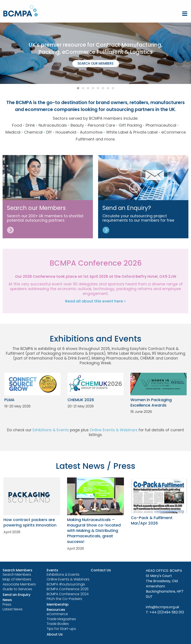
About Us (55, 634)
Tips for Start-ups (61, 629)
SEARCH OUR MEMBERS (95, 63)
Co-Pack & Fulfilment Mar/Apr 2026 (152, 520)
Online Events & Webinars (114, 430)
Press (7, 604)
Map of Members (17, 579)
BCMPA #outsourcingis (66, 584)
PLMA (9, 400)
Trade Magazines (61, 619)
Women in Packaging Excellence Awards (151, 402)
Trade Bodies (58, 624)
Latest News (13, 609)
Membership (58, 604)
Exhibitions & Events (51, 430)
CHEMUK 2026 (81, 400)
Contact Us (101, 570)
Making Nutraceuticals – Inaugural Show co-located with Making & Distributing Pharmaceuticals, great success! (94, 531)
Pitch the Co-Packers (64, 599)
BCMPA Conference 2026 (68, 589)
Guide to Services (17, 589)
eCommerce (57, 614)
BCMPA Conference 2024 (68, 594)
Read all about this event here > (95, 301)
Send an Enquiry (16, 595)
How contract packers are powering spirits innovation (30, 522)
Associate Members (19, 584)
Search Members (17, 575)
